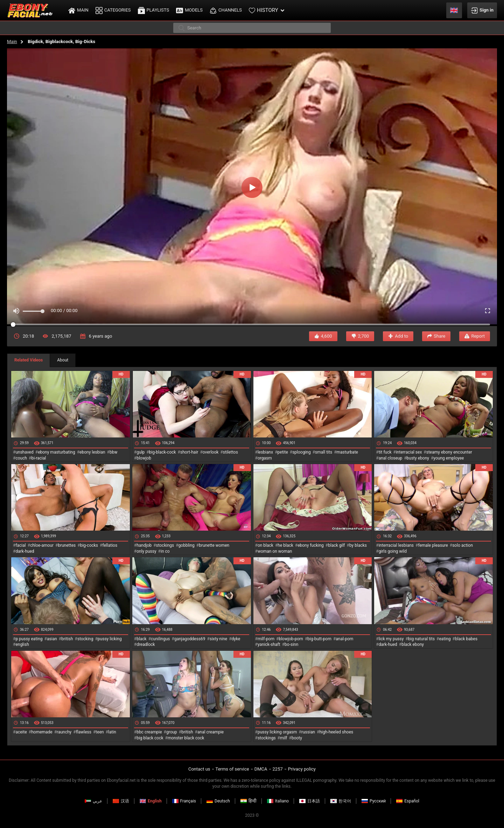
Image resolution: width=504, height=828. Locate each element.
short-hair (189, 452)
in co (165, 551)
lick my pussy (391, 639)
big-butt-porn (319, 639)
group (172, 732)
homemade (42, 732)
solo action (463, 545)
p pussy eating (29, 639)
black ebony (413, 644)
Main (12, 42)
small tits (324, 452)
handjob (144, 545)
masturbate (347, 452)
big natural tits (421, 639)
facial (20, 545)
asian (52, 639)
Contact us (199, 769)
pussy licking (110, 639)
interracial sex (409, 452)
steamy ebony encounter (449, 452)
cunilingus (160, 639)
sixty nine (218, 639)
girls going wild (393, 551)
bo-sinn (291, 644)
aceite (21, 732)
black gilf (336, 545)
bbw (114, 452)
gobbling (187, 545)
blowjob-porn (291, 639)
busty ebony (418, 458)
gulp (141, 452)
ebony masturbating (57, 452)
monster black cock (186, 738)
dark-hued (25, 551)
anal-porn (344, 639)
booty (297, 738)
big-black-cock (163, 452)
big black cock (150, 738)
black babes (466, 639)
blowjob (144, 458)
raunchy (64, 732)
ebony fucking (311, 545)
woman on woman (275, 551)
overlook (211, 452)
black (142, 639)
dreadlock (146, 644)
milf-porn (266, 639)
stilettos (230, 452)
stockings (165, 545)
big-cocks (89, 545)
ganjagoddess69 (190, 639)
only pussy (146, 551)
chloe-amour (42, 545)
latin (112, 732)
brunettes (67, 545)
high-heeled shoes (336, 732)
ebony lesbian (92, 452)
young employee (449, 458)
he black (285, 545)
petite (283, 452)
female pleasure (433, 545)
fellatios (110, 545)
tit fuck (385, 452)
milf (284, 738)
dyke (236, 639)
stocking (85, 639)
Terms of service (232, 769)
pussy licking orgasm (277, 732)
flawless (84, 732)
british (67, 639)
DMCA (261, 769)
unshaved (24, 452)
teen (100, 732)
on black (265, 545)
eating (445, 639)
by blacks (358, 545)
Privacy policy (302, 769)
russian (308, 732)
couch (21, 458)
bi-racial (38, 458)
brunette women (214, 545)
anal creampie (211, 732)
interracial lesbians (396, 545)
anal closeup (391, 458)
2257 (278, 769)
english (22, 644)
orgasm (265, 458)
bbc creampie (149, 732)
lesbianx (265, 452)
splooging (302, 452)
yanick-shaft (269, 644)
